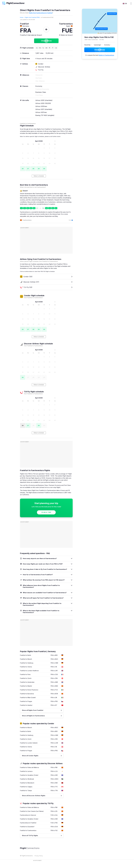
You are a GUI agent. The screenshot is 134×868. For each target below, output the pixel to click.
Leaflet (100, 33)
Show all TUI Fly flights (30, 836)
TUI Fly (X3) (26, 287)
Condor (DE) (26, 277)
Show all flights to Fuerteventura (33, 716)
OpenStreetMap (108, 33)
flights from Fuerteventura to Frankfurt (41, 13)
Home (22, 17)
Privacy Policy (39, 856)
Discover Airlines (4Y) (30, 282)
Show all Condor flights (30, 756)
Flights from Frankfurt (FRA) (32, 17)
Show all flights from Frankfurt (33, 710)
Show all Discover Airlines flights (34, 796)
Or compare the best (100, 55)
